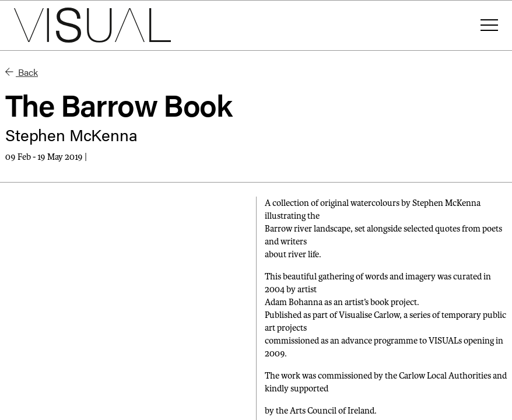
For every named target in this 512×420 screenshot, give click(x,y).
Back (22, 72)
